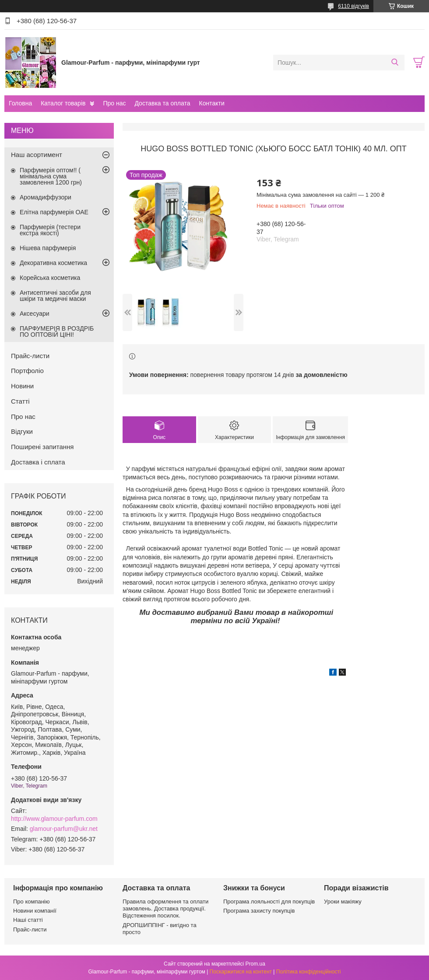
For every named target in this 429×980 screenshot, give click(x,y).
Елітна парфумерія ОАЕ (54, 212)
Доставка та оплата (162, 103)
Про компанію (32, 902)
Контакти (211, 103)
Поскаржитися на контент (241, 972)
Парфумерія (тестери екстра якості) (50, 230)
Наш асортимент (37, 155)
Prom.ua (255, 964)
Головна (20, 103)
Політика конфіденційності (309, 972)
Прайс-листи (30, 356)
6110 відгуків (353, 6)
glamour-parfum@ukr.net (64, 829)
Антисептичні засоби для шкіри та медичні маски (55, 296)
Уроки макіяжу (343, 902)
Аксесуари (35, 314)
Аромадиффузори (46, 197)
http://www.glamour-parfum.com (54, 819)
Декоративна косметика (53, 263)
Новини (22, 386)
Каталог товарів (63, 103)
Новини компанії (35, 911)
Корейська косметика (50, 278)
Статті (20, 401)
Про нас (114, 103)
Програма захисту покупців (259, 911)
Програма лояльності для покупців (269, 902)
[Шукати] (395, 63)
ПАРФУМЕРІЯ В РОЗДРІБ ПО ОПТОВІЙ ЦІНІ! (57, 331)
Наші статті (28, 920)
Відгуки (22, 431)
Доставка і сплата (38, 462)
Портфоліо (27, 371)
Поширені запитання (42, 447)
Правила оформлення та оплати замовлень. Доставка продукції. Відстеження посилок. (165, 909)
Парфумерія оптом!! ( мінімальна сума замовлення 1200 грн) (51, 176)
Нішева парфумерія (48, 248)
